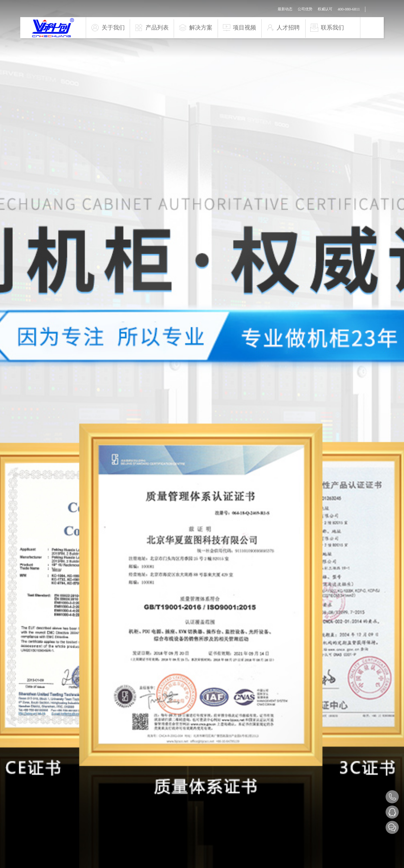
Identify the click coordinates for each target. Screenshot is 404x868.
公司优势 (305, 9)
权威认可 (325, 9)
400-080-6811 (349, 9)
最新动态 (285, 9)
